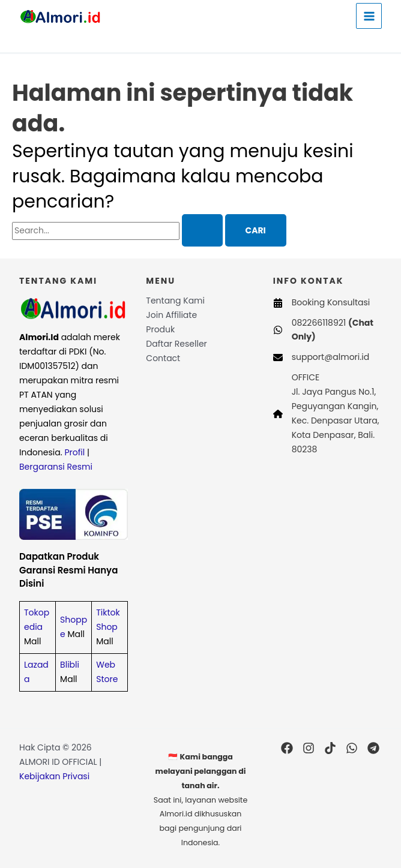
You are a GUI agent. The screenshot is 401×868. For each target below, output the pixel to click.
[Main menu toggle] (369, 16)
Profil (74, 452)
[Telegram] (373, 748)
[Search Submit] (202, 230)
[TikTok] (330, 748)
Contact (163, 358)
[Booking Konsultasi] (322, 303)
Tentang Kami (175, 301)
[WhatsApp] (352, 748)
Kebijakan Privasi (54, 776)
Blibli (70, 665)
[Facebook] (287, 748)
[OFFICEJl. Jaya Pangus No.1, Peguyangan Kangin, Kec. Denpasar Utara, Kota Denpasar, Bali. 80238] (327, 414)
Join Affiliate (171, 315)
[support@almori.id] (321, 358)
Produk (160, 329)
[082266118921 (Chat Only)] (327, 331)
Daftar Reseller (176, 344)
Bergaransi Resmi (56, 467)
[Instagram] (309, 748)
